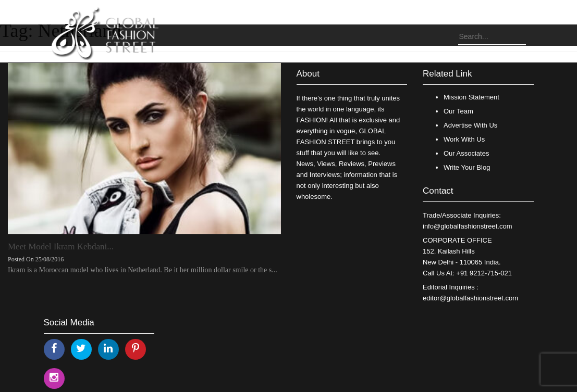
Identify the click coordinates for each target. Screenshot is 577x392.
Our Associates (466, 153)
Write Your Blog (467, 167)
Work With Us (464, 139)
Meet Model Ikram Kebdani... (61, 246)
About (308, 74)
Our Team (458, 111)
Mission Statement (471, 97)
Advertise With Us (470, 125)
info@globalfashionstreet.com (467, 226)
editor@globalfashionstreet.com (470, 298)
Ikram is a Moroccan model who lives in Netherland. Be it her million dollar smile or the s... (143, 270)
